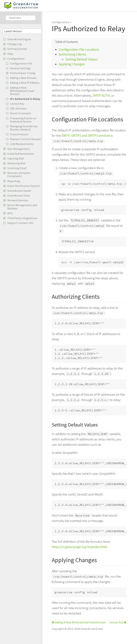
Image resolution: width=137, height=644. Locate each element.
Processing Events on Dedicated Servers (23, 120)
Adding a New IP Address (25, 83)
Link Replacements (22, 144)
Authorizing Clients (72, 54)
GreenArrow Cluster (19, 191)
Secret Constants (21, 113)
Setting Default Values (81, 59)
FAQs (10, 54)
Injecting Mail (16, 158)
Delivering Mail (16, 163)
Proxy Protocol (19, 134)
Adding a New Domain (23, 78)
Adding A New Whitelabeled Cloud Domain (22, 91)
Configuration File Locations (79, 49)
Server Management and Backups (22, 207)
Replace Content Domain (25, 139)
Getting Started (17, 49)
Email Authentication (21, 154)
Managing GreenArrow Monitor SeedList (24, 128)
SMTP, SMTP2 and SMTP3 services (86, 135)
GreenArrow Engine (19, 39)
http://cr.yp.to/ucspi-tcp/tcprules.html (79, 547)
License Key (17, 104)
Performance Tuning (23, 73)
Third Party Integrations (22, 218)
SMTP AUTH (101, 95)
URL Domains (18, 108)
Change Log (15, 44)
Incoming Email (17, 168)
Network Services (18, 200)
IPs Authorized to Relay (25, 99)
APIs (10, 213)
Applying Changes (72, 64)
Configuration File (21, 63)
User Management (19, 149)
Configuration (16, 59)
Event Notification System (24, 186)
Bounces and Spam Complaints (19, 174)
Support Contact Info (20, 223)
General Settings (20, 68)
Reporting (14, 181)
